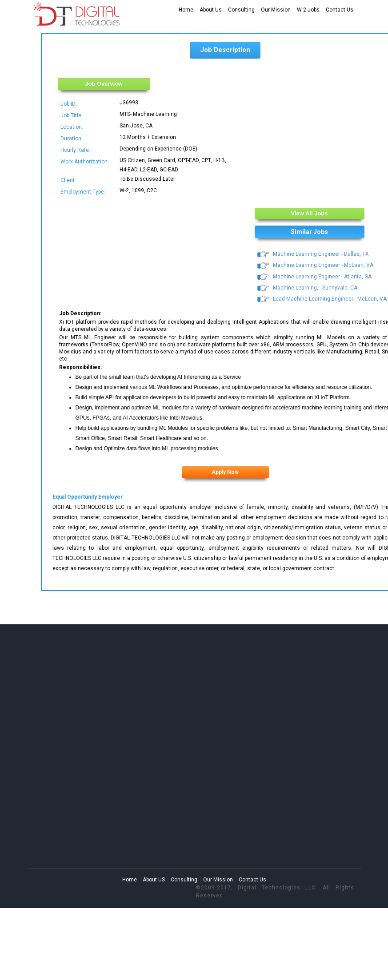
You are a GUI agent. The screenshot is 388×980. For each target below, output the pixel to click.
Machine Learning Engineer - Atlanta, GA (322, 277)
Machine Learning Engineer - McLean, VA (323, 265)
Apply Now (225, 472)
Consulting (241, 10)
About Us (211, 10)
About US (154, 880)
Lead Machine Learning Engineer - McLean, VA (330, 299)
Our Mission (276, 10)
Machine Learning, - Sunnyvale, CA (315, 288)
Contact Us (340, 10)
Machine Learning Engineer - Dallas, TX (321, 254)
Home (186, 10)
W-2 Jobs (308, 10)
